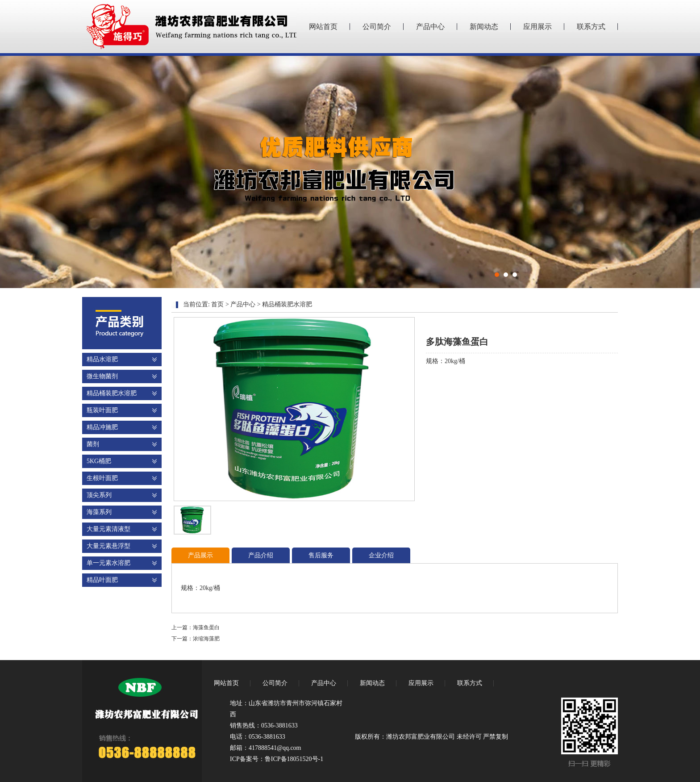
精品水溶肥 (102, 359)
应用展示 (537, 27)
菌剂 (93, 444)
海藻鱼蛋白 (206, 627)
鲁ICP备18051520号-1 (294, 759)
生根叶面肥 (102, 478)
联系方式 (591, 27)
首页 (217, 304)
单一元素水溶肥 (108, 563)
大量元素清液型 (108, 529)
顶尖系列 (99, 495)
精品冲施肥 (102, 427)
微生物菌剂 (102, 376)
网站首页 (323, 27)
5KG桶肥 (99, 461)
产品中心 (430, 27)
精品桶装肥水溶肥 (112, 393)
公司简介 (377, 27)
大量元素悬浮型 (108, 546)
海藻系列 (99, 512)
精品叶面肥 (102, 580)
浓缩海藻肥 (206, 639)
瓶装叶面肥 (102, 410)
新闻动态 (484, 27)
